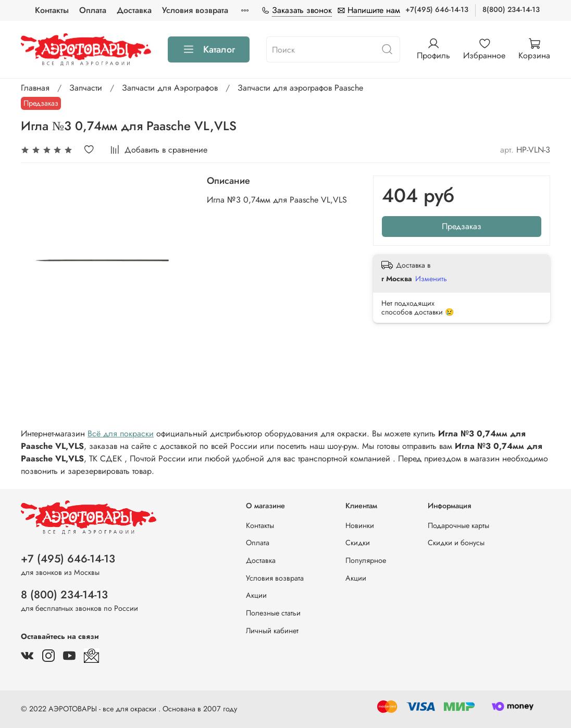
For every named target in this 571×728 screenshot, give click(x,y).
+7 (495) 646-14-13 (68, 559)
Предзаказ (462, 226)
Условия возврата (195, 10)
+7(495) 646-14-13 (437, 9)
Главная (35, 88)
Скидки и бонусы (456, 543)
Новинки (360, 525)
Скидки (358, 543)
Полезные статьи (273, 613)
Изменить (431, 279)
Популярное (366, 560)
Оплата (93, 10)
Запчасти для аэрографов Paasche (300, 88)
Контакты (52, 10)
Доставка (134, 10)
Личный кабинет (272, 631)
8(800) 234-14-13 (511, 9)
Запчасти (86, 88)
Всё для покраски (121, 434)
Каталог (209, 49)
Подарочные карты (458, 525)
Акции (256, 595)
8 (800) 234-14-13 (64, 595)
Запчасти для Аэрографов (170, 88)
